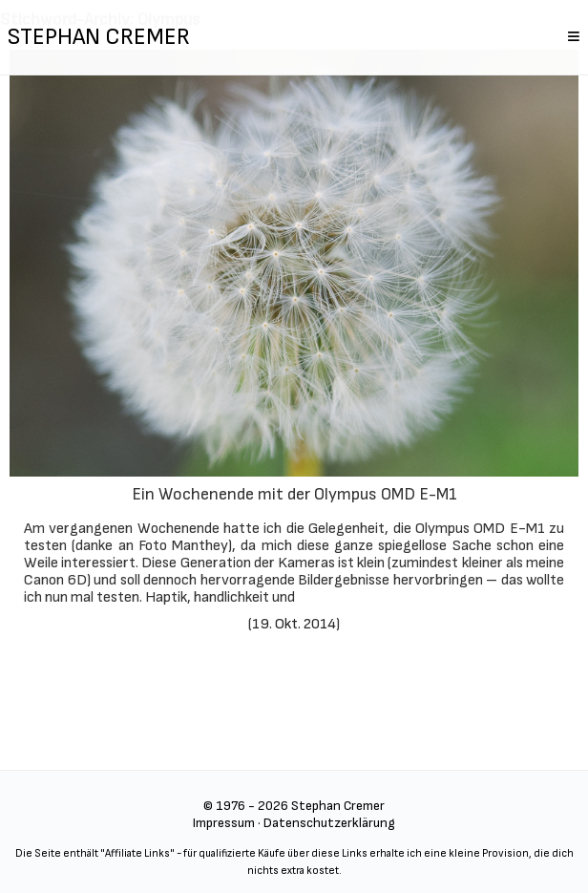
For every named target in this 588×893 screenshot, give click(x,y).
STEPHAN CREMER (99, 37)
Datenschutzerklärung (329, 823)
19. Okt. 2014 (294, 624)
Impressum (224, 823)
